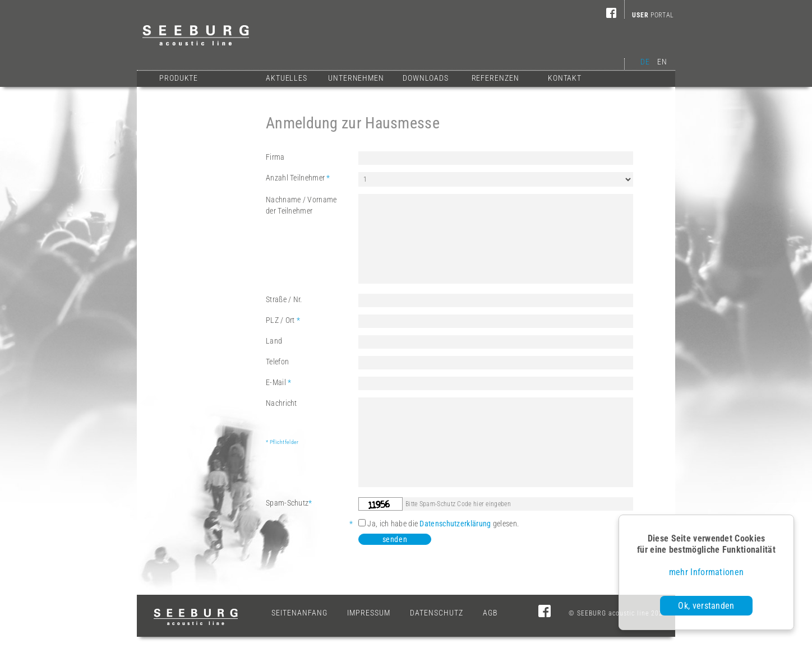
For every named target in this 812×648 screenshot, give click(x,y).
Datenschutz (437, 613)
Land (274, 341)
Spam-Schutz (289, 503)
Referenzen (495, 78)
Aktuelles (287, 78)
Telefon (277, 362)
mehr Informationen (706, 572)
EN (662, 62)
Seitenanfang (299, 613)
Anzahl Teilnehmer (298, 178)
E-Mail (278, 382)
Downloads (426, 78)
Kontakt (565, 78)
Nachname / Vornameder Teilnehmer (301, 205)
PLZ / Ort (283, 320)
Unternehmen (356, 78)
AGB (490, 613)
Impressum (369, 613)
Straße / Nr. (284, 299)
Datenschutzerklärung (455, 524)
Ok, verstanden (706, 606)
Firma (275, 157)
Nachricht (312, 423)
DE (645, 62)
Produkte (179, 78)
